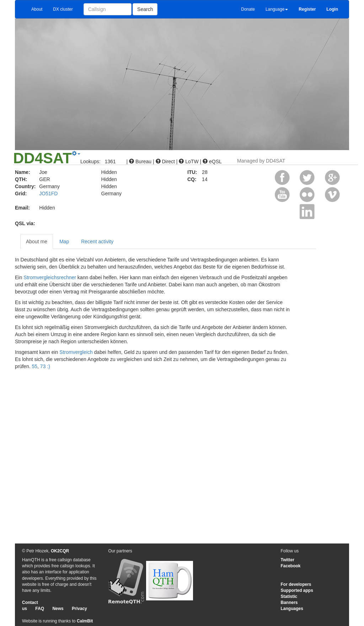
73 (43, 366)
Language (277, 9)
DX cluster (63, 9)
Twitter (288, 560)
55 (34, 366)
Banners (289, 603)
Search (145, 9)
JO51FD (48, 193)
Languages (292, 609)
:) (49, 366)
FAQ (40, 609)
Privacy (79, 609)
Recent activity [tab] (97, 242)
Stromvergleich (76, 352)
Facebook (291, 566)
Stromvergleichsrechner (50, 277)
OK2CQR (60, 551)
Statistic (289, 596)
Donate (248, 9)
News (58, 609)
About (37, 9)
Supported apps (297, 590)
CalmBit (85, 621)
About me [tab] (37, 242)
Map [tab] (64, 242)
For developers (296, 584)
